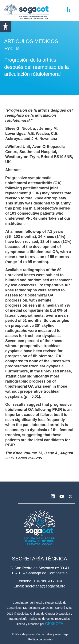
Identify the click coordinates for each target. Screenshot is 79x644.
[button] (5, 27)
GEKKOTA (54, 624)
